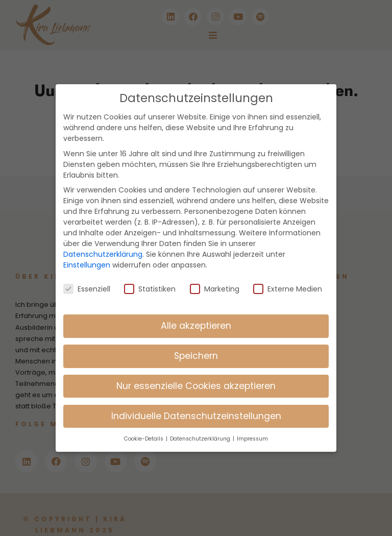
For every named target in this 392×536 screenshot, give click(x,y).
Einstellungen (87, 252)
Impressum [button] (252, 426)
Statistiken (150, 277)
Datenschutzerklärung (103, 241)
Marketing (215, 277)
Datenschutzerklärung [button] (201, 426)
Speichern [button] (196, 343)
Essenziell (87, 277)
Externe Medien (288, 277)
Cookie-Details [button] (144, 426)
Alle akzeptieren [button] (196, 313)
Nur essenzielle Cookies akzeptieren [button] (196, 373)
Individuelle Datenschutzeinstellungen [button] (196, 403)
